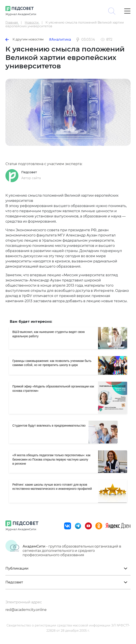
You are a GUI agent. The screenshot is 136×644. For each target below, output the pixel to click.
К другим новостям (25, 39)
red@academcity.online (26, 610)
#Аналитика (60, 39)
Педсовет (29, 172)
